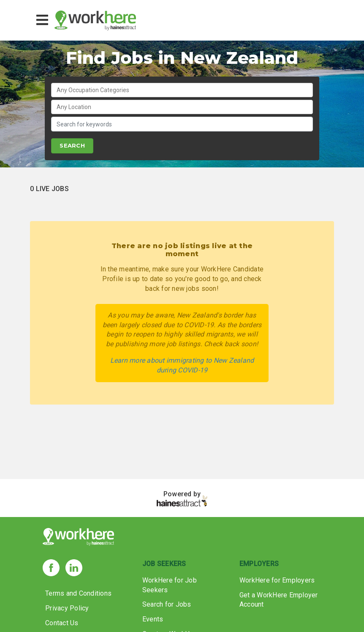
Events (153, 619)
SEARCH (72, 145)
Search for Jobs (167, 604)
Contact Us (62, 623)
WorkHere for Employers (277, 580)
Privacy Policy (67, 608)
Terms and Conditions (78, 593)
